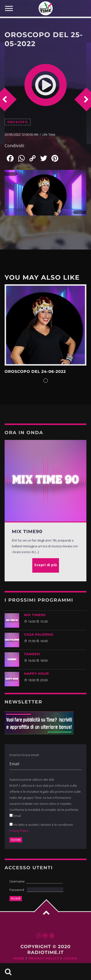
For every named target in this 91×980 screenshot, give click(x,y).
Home (19, 958)
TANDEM (32, 654)
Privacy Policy (19, 831)
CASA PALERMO (39, 635)
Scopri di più (46, 325)
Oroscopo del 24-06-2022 (35, 372)
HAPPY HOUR (37, 674)
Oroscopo (18, 122)
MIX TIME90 (35, 615)
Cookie (70, 958)
